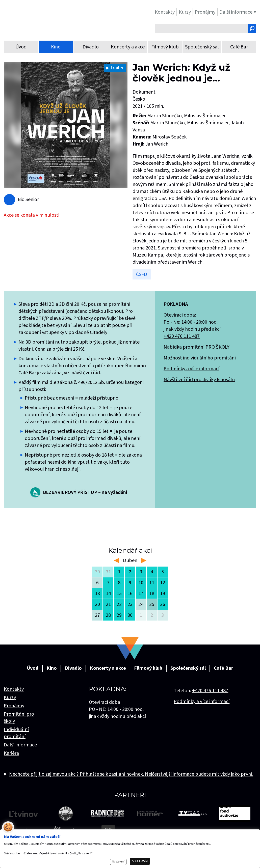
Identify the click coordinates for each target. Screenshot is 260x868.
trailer (117, 68)
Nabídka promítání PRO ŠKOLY (197, 347)
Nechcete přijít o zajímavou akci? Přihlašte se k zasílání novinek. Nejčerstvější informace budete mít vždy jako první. (131, 774)
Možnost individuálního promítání (200, 358)
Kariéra (11, 753)
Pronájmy (14, 706)
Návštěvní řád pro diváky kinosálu (199, 380)
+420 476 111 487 (182, 336)
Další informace (20, 745)
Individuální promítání (16, 733)
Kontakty (14, 689)
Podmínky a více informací (191, 369)
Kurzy (10, 697)
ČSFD (142, 274)
